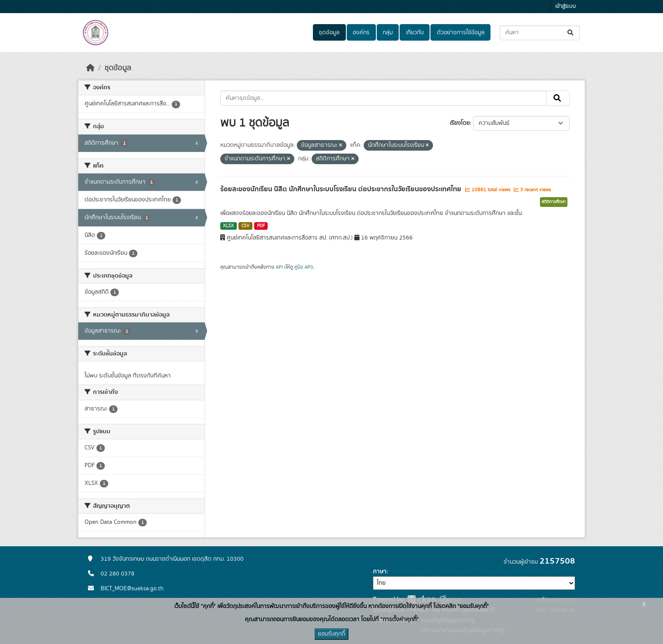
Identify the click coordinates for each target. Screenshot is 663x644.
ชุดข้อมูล (329, 33)
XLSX (228, 226)
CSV (245, 226)
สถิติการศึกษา (554, 202)
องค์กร (361, 33)
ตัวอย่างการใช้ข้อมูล (461, 33)
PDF (261, 226)
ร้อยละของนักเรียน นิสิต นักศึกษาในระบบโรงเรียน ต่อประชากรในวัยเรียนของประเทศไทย (342, 189)
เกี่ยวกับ (415, 33)
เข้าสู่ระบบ (566, 7)
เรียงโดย (460, 123)
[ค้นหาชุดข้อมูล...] (540, 33)
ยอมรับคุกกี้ (331, 634)
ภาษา (380, 572)
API (279, 267)
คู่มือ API (303, 267)
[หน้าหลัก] (90, 68)
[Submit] (571, 33)
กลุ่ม (388, 33)
